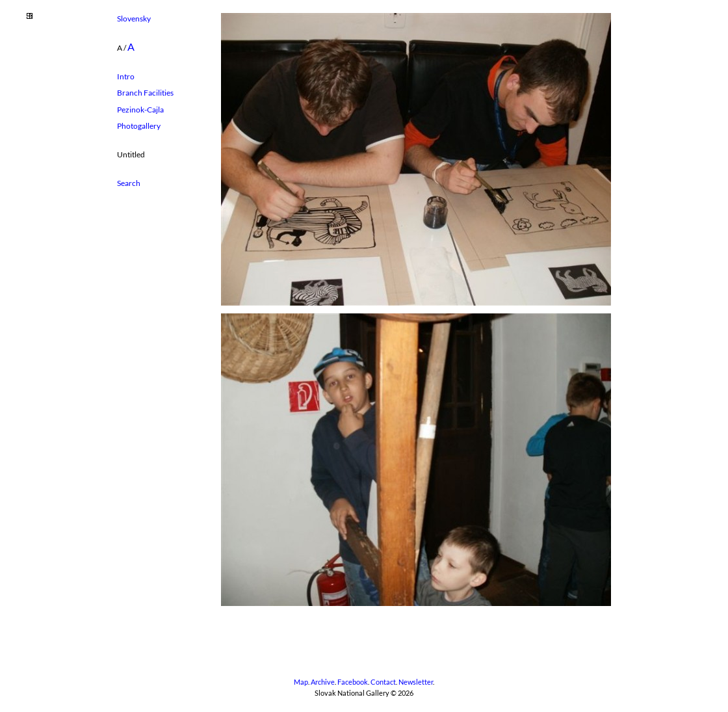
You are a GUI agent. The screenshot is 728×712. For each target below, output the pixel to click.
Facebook (353, 682)
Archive (323, 682)
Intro (126, 76)
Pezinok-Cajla (140, 110)
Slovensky (134, 19)
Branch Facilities (145, 93)
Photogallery (139, 126)
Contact (383, 682)
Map (301, 682)
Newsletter (416, 682)
